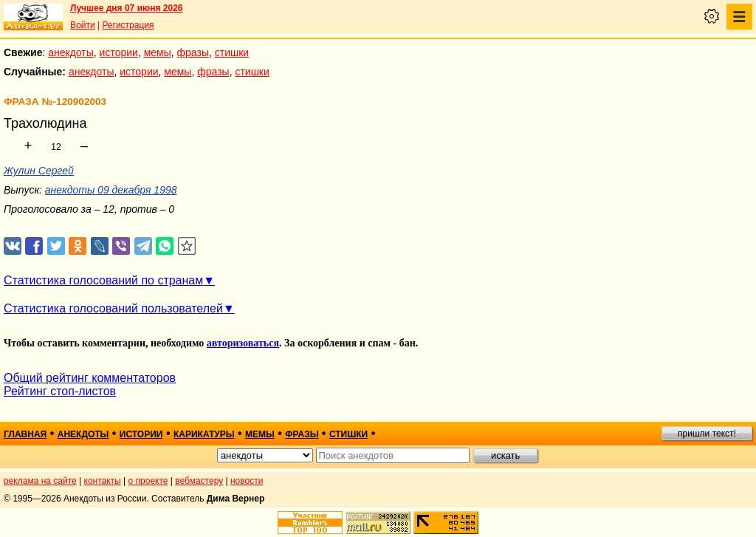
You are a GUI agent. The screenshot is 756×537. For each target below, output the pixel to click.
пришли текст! (707, 434)
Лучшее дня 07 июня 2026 (127, 8)
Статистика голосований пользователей (113, 308)
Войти (83, 25)
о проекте (148, 481)
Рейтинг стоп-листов (60, 391)
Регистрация (128, 25)
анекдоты (71, 52)
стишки (232, 52)
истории (119, 52)
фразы (193, 52)
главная (25, 434)
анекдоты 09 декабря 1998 (111, 190)
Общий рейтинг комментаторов (90, 378)
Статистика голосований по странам (103, 280)
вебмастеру (199, 481)
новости (247, 481)
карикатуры (204, 434)
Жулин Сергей (39, 171)
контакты (103, 481)
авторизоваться (243, 343)
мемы (158, 52)
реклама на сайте (40, 481)
